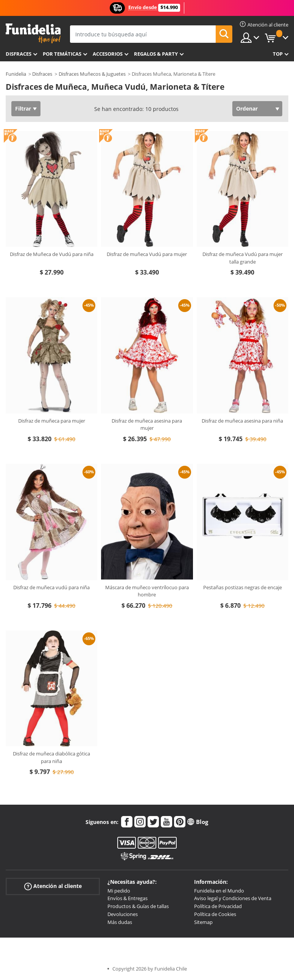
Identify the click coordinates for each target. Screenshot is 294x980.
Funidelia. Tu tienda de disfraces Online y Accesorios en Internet (33, 34)
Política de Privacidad (218, 906)
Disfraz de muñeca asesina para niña (242, 421)
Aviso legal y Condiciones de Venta (233, 898)
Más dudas (120, 922)
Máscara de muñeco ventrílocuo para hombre (147, 591)
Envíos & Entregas (128, 898)
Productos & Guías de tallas (138, 906)
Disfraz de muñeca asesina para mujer (147, 424)
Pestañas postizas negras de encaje (243, 587)
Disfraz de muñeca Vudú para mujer (147, 254)
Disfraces (19, 54)
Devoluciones (123, 914)
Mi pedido (119, 891)
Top (278, 54)
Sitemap (203, 922)
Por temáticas (62, 54)
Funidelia (16, 74)
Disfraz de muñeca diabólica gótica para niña (51, 757)
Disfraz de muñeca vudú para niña (51, 587)
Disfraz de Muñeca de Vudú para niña (52, 254)
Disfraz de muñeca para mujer (52, 421)
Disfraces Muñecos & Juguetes (92, 74)
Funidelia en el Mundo (219, 891)
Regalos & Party (156, 54)
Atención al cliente (53, 886)
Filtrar (23, 108)
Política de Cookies (215, 914)
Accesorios (108, 54)
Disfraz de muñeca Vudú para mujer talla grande (243, 258)
